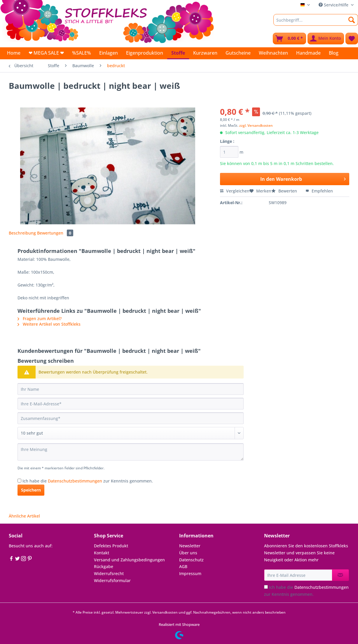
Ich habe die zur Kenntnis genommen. (88, 481)
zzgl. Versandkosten (256, 125)
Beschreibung (22, 233)
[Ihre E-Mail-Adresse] (131, 404)
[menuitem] (316, 23)
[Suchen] (352, 20)
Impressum (190, 573)
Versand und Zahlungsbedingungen (129, 560)
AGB (183, 566)
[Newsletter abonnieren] (340, 575)
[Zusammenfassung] (131, 418)
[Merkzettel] (352, 39)
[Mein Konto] (326, 39)
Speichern (31, 490)
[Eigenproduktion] (145, 53)
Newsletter (190, 546)
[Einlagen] (109, 53)
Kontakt (102, 553)
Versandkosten (165, 612)
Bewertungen (55, 233)
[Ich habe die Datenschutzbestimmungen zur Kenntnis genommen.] (19, 481)
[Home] (14, 53)
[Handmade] (308, 53)
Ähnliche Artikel (24, 516)
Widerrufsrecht (109, 573)
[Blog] (334, 53)
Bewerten (285, 191)
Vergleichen (235, 191)
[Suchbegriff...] (316, 20)
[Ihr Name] (131, 389)
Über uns (188, 553)
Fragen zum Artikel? (40, 318)
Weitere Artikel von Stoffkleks (49, 324)
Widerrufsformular (112, 580)
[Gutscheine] (238, 53)
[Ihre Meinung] (131, 452)
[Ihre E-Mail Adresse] (298, 575)
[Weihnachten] (273, 53)
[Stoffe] (178, 53)
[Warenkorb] (289, 39)
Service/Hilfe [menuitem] (334, 5)
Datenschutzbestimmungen (75, 481)
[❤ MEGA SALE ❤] (46, 53)
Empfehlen (319, 191)
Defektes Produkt (111, 546)
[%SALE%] (82, 53)
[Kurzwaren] (205, 53)
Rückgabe (104, 566)
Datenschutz (191, 560)
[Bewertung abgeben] (131, 433)
